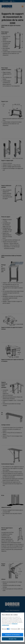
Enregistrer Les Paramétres (12, 635)
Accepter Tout (13, 639)
